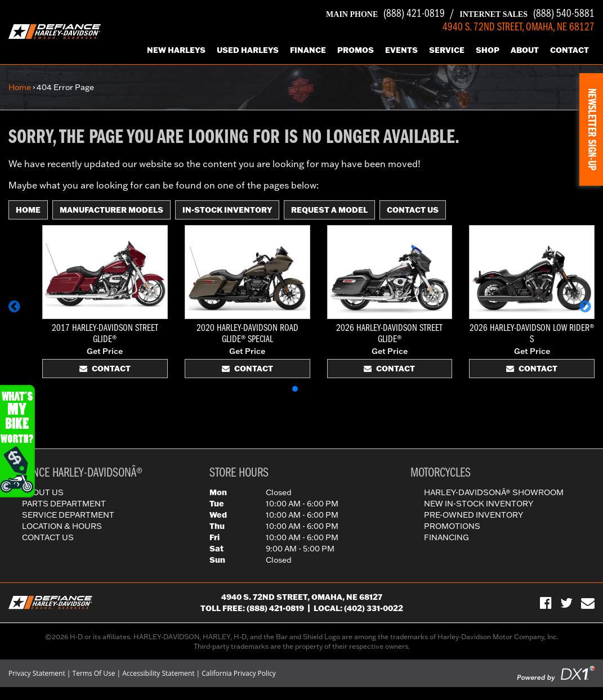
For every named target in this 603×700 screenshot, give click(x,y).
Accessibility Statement (158, 673)
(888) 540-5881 (527, 14)
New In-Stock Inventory (479, 504)
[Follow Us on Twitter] (566, 603)
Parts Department (64, 504)
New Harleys (176, 50)
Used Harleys (248, 50)
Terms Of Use (94, 673)
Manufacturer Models (111, 210)
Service (447, 50)
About (525, 50)
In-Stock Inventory (227, 210)
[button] (16, 312)
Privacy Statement (37, 673)
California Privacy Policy (239, 673)
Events (401, 50)
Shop (488, 50)
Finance (308, 50)
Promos (356, 50)
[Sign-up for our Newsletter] (588, 603)
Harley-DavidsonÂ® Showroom (494, 492)
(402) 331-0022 (374, 608)
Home (20, 87)
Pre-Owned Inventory (474, 515)
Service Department (68, 515)
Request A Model (329, 210)
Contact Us (413, 210)
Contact (569, 50)
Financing (446, 537)
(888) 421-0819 (385, 14)
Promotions (452, 526)
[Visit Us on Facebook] (546, 603)
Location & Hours (62, 526)
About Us (43, 492)
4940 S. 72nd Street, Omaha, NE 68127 (302, 597)
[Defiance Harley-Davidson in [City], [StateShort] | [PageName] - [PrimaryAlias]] (55, 31)
